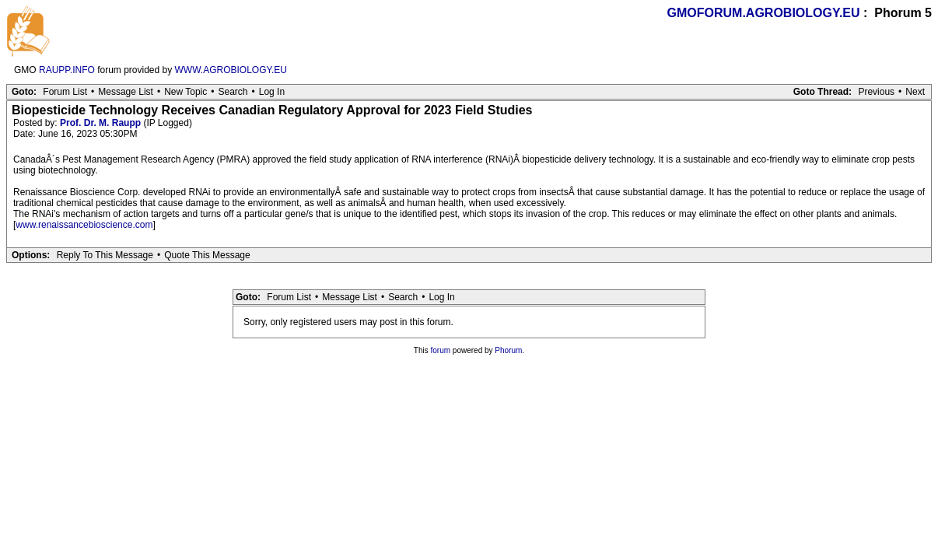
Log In (272, 92)
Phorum (508, 350)
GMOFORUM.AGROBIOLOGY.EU (764, 13)
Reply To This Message (105, 255)
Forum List (65, 92)
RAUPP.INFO (67, 70)
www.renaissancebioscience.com (84, 225)
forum (441, 350)
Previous (876, 92)
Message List (126, 92)
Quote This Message (207, 255)
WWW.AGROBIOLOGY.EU (231, 70)
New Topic (185, 92)
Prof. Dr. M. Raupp (100, 123)
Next (915, 92)
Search (233, 92)
